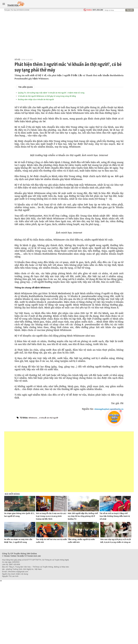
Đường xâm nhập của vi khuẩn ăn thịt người (36, 99)
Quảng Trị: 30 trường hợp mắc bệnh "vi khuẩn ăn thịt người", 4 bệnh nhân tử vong (51, 93)
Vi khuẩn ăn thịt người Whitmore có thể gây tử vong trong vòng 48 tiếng (47, 96)
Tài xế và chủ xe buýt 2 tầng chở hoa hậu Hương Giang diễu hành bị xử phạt (115, 516)
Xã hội (17, 59)
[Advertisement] (69, 33)
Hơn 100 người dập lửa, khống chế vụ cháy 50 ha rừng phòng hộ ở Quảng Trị (83, 516)
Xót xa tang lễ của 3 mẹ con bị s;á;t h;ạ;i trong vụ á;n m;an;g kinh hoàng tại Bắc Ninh (51, 516)
